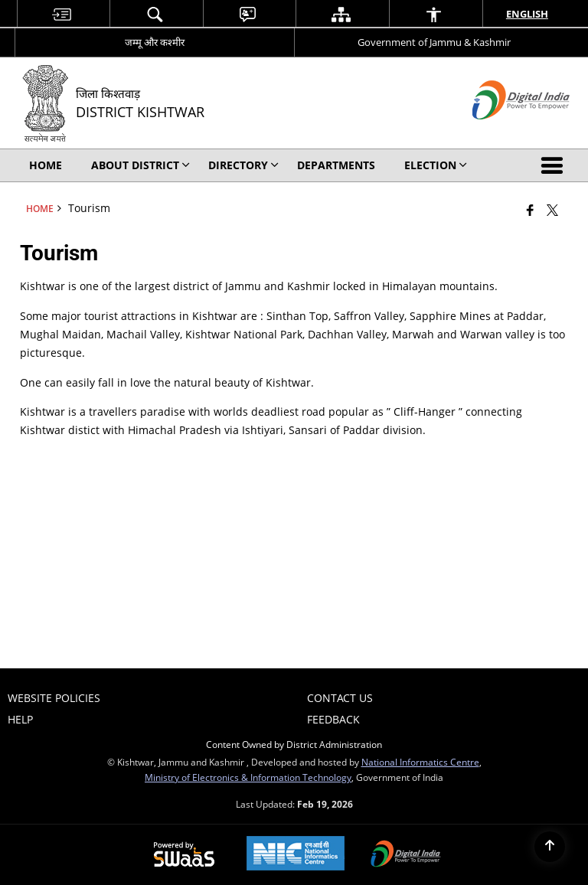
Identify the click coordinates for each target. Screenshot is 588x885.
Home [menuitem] (46, 165)
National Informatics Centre (420, 762)
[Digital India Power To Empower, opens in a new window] (406, 855)
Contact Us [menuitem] (340, 698)
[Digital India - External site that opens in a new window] (502, 132)
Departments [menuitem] (336, 165)
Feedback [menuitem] (333, 719)
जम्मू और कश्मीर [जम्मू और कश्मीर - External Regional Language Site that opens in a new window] (155, 42)
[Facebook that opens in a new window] (530, 210)
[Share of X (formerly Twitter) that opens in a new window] (552, 210)
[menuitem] (62, 14)
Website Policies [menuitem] (54, 698)
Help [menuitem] (20, 719)
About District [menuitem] (140, 165)
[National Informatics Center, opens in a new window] (296, 855)
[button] (555, 165)
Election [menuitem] (436, 165)
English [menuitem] (527, 14)
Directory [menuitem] (243, 165)
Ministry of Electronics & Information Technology (248, 777)
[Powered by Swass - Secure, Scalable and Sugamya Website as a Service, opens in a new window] (184, 855)
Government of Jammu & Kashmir (434, 42)
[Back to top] (550, 847)
